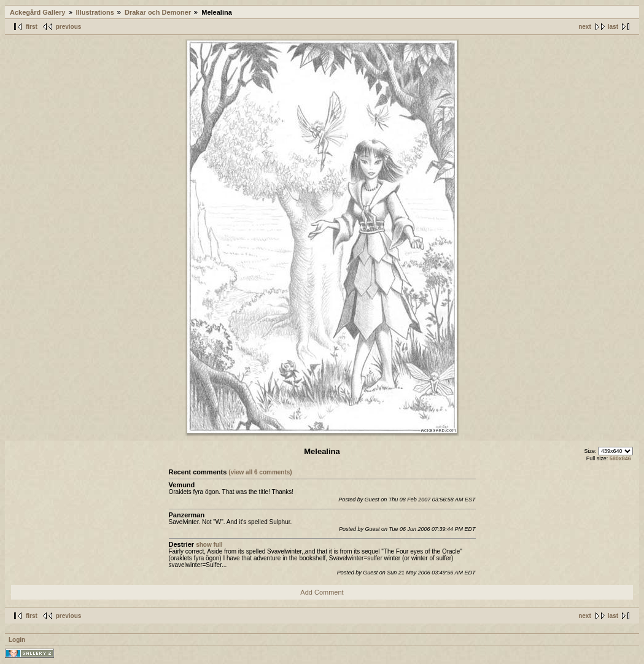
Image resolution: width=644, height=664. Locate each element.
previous (69, 27)
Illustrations (95, 12)
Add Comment (322, 592)
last (613, 27)
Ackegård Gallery (38, 12)
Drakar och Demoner (158, 12)
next (585, 27)
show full (209, 545)
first (32, 27)
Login (17, 640)
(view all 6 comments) (260, 472)
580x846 (620, 458)
